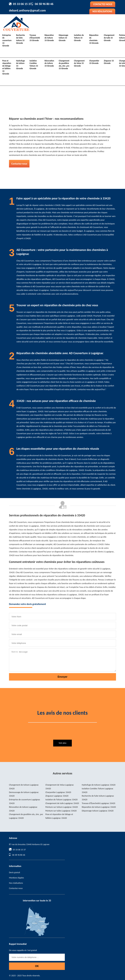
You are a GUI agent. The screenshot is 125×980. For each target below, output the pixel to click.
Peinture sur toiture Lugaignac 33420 (62, 807)
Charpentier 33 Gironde (94, 62)
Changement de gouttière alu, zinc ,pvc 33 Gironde (64, 65)
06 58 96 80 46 (44, 4)
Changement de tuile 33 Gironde (109, 38)
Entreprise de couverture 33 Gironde (7, 40)
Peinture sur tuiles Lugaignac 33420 (61, 811)
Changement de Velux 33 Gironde (79, 63)
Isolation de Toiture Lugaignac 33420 (61, 800)
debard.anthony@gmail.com (27, 10)
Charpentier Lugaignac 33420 (58, 792)
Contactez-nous (103, 4)
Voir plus (62, 743)
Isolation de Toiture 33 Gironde (79, 38)
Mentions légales (16, 878)
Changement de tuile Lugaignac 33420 (62, 803)
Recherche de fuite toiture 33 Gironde (20, 39)
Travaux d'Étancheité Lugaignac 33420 (98, 803)
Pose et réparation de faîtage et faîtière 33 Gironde (7, 67)
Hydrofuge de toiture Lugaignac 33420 (99, 785)
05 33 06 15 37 (22, 4)
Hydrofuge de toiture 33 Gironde (20, 65)
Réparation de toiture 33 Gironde (49, 38)
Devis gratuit (15, 872)
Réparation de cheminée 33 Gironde (94, 39)
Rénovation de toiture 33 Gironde (49, 63)
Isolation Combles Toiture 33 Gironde (34, 65)
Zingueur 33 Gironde (109, 62)
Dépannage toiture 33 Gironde (64, 38)
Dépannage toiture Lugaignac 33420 (98, 811)
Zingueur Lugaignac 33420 (57, 796)
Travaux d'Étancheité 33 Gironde (35, 38)
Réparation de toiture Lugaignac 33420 (99, 807)
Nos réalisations (102, 11)
